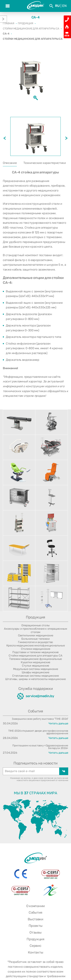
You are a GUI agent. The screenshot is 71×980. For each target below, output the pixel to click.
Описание (10, 163)
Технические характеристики (45, 163)
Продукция (35, 939)
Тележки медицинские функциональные (35, 659)
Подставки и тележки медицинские (35, 652)
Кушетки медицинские (35, 662)
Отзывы (35, 932)
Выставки (35, 919)
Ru (57, 6)
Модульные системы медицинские (36, 669)
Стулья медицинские (35, 666)
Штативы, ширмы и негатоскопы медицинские (35, 679)
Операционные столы (35, 625)
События (35, 913)
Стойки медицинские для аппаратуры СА (35, 656)
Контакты (35, 952)
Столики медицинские (36, 649)
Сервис (35, 946)
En (64, 6)
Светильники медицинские (36, 635)
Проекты (36, 926)
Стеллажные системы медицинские (35, 676)
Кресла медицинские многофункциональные (36, 646)
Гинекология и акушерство (35, 642)
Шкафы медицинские (35, 672)
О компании (35, 906)
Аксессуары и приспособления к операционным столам (35, 630)
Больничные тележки (35, 639)
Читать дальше (58, 723)
